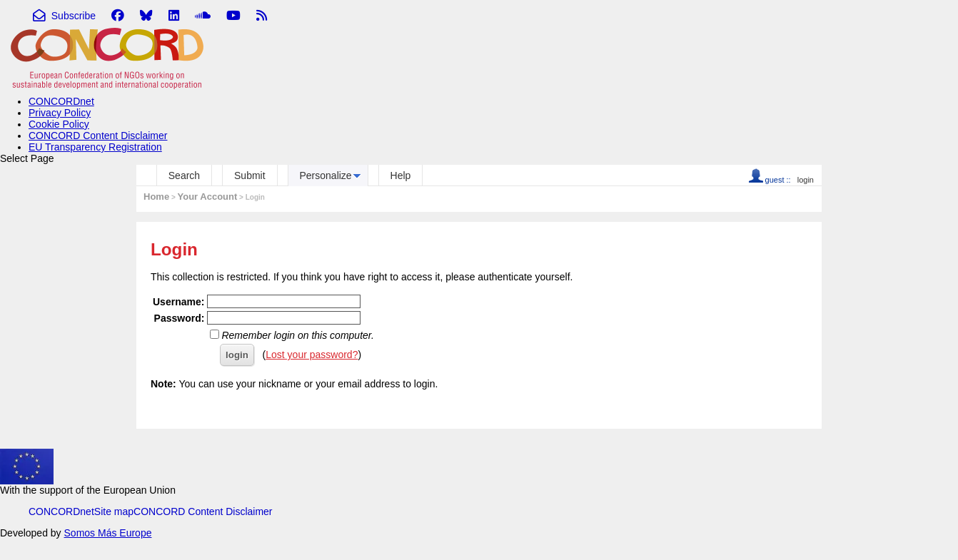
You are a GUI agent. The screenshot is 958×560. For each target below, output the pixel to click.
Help (401, 175)
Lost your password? (312, 355)
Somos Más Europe (108, 533)
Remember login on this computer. (297, 335)
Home (156, 197)
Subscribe (64, 16)
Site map (114, 511)
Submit (250, 175)
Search (184, 175)
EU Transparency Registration (95, 147)
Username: (178, 302)
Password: (180, 318)
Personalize (326, 175)
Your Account (208, 197)
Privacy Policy (60, 113)
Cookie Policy (59, 124)
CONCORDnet (61, 101)
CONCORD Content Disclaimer (98, 136)
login (806, 180)
